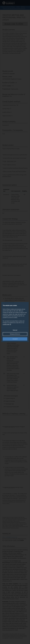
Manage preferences (15, 334)
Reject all (15, 330)
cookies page (7, 324)
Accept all (15, 339)
